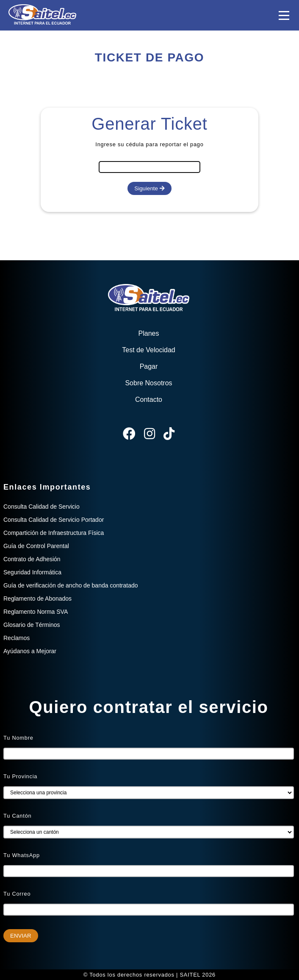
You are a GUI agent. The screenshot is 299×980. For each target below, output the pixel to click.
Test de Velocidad (148, 350)
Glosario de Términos (32, 625)
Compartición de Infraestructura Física (54, 533)
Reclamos (17, 638)
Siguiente (149, 188)
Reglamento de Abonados (37, 599)
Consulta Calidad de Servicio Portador (54, 520)
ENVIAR (21, 936)
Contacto (149, 400)
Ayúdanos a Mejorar (30, 651)
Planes (149, 333)
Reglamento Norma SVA (36, 612)
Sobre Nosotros (148, 383)
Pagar (149, 366)
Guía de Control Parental (36, 546)
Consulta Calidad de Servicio (42, 507)
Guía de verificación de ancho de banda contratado (71, 585)
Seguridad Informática (32, 572)
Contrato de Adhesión (32, 559)
